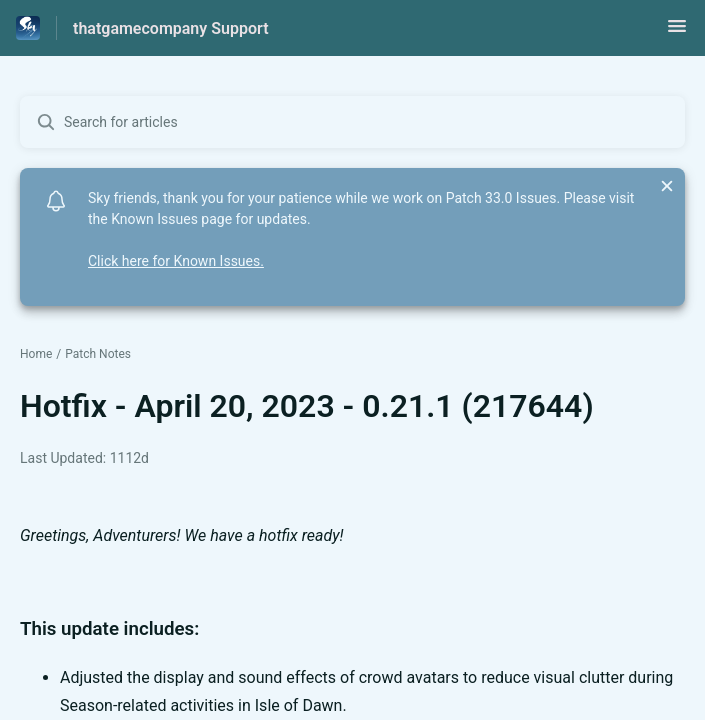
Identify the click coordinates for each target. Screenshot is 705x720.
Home (36, 354)
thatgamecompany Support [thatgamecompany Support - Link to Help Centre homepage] (171, 28)
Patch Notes (98, 354)
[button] (677, 32)
